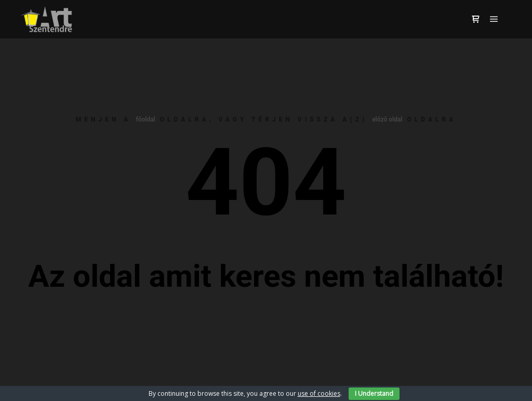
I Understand (374, 393)
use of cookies (319, 393)
